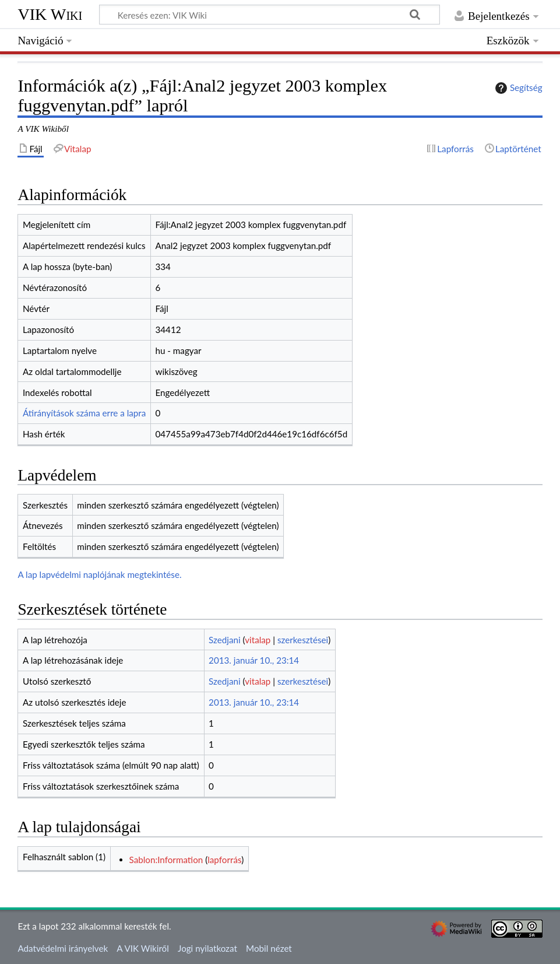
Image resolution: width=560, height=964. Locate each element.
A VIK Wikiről (142, 948)
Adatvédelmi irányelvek (63, 948)
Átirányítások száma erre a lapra (84, 413)
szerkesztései (303, 640)
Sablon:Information (166, 860)
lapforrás (224, 860)
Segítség (517, 88)
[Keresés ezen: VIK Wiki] (270, 15)
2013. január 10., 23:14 (254, 660)
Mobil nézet (269, 948)
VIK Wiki (50, 14)
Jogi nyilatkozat (207, 948)
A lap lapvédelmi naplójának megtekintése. (99, 574)
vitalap (258, 640)
